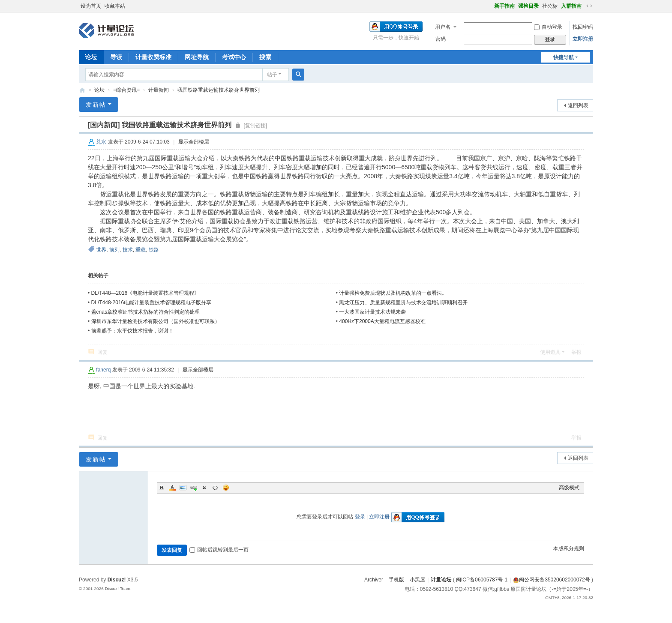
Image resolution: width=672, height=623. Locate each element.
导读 (116, 57)
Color (172, 488)
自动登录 (548, 27)
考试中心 (234, 57)
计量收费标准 (153, 57)
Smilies (226, 488)
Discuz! (117, 580)
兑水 (101, 142)
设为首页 (91, 6)
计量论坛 (82, 90)
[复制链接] (256, 126)
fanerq (103, 370)
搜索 (265, 57)
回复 (102, 352)
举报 (576, 352)
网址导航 (197, 57)
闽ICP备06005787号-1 (482, 580)
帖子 (272, 75)
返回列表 (578, 105)
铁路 (154, 250)
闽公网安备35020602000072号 (551, 580)
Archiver (374, 580)
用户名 (443, 27)
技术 (128, 250)
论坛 (91, 57)
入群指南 (571, 6)
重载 (141, 250)
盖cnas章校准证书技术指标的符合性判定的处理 (145, 312)
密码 (441, 39)
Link (194, 488)
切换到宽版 (589, 6)
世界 (101, 250)
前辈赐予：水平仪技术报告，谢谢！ (132, 331)
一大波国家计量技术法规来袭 (372, 312)
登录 (360, 517)
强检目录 (528, 6)
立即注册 (583, 39)
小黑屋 (417, 580)
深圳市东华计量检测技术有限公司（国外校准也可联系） (156, 321)
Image (183, 488)
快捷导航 (564, 57)
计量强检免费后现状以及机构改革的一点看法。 (393, 293)
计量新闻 (159, 90)
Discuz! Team (117, 589)
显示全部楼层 (194, 142)
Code (215, 488)
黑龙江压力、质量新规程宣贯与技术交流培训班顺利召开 (403, 303)
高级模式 (569, 488)
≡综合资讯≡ (126, 90)
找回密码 (583, 27)
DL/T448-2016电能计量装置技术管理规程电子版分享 (151, 303)
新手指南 (504, 6)
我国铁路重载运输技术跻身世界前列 (219, 90)
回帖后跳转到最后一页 (219, 550)
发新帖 (96, 105)
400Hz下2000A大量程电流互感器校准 (382, 321)
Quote (204, 488)
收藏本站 (115, 6)
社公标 (550, 6)
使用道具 (550, 352)
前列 (114, 250)
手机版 (396, 580)
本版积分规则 (569, 548)
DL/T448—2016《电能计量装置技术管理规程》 (145, 293)
